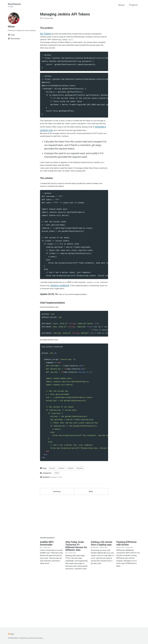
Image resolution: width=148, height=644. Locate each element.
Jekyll (30, 638)
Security (80, 506)
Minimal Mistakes (40, 638)
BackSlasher (15, 5)
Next (91, 530)
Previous (57, 530)
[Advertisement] (90, 559)
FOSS (57, 511)
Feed (11, 634)
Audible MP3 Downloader (47, 584)
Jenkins (61, 506)
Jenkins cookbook (90, 315)
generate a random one (91, 143)
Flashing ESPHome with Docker (126, 584)
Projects (133, 5)
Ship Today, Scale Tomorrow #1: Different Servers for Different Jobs (76, 587)
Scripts (71, 506)
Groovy (52, 506)
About (121, 5)
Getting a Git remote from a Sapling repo (102, 584)
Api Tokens (46, 37)
